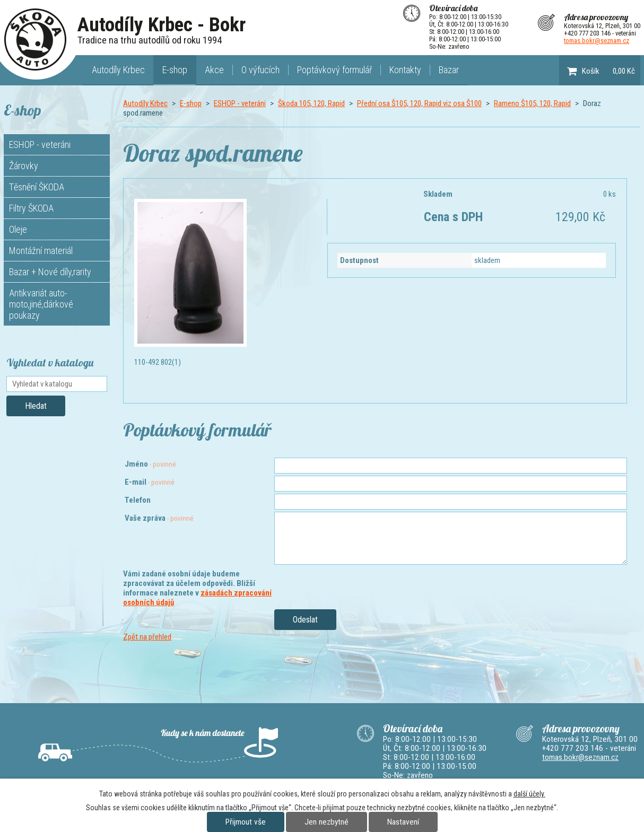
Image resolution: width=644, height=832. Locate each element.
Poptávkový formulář (334, 70)
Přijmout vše (246, 822)
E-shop (175, 70)
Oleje (18, 229)
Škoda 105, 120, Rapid (311, 103)
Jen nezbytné (327, 822)
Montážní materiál (41, 251)
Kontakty (405, 70)
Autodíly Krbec (118, 70)
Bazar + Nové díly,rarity (50, 272)
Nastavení (403, 822)
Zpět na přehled (147, 637)
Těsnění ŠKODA (37, 187)
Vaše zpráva (159, 518)
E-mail (150, 482)
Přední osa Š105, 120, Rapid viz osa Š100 (419, 103)
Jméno (150, 464)
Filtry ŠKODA (31, 208)
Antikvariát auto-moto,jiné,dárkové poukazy (41, 304)
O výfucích (260, 70)
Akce (214, 70)
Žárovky (24, 166)
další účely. (529, 794)
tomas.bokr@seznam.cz (597, 41)
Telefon (138, 500)
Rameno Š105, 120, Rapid (532, 103)
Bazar (449, 70)
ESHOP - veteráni (240, 103)
